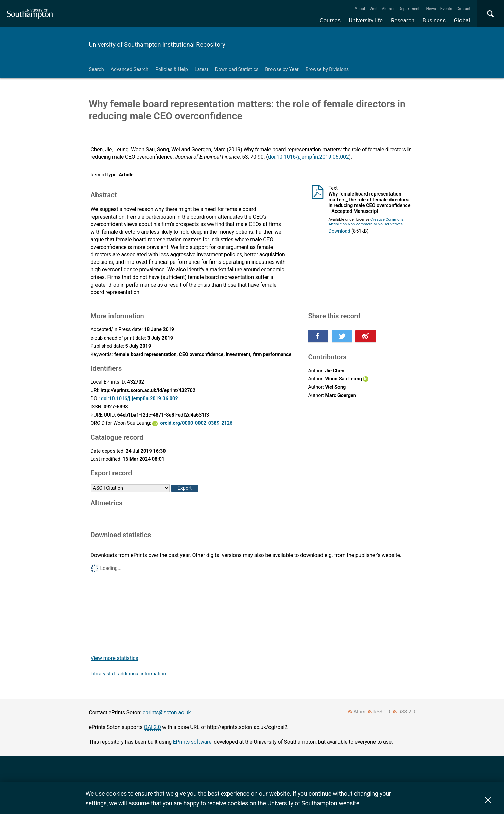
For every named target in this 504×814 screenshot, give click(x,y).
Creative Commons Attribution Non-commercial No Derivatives (366, 222)
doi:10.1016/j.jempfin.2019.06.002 (308, 157)
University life (366, 20)
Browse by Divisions (327, 70)
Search (97, 70)
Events (446, 9)
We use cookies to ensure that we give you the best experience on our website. (189, 793)
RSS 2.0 (407, 712)
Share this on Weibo (366, 336)
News (431, 9)
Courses (330, 20)
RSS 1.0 (382, 712)
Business (434, 20)
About (360, 9)
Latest (202, 70)
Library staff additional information (128, 674)
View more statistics (115, 658)
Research (403, 20)
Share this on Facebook (318, 336)
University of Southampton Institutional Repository (157, 44)
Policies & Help (172, 70)
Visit (374, 9)
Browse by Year (282, 70)
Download (339, 231)
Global (462, 20)
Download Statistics (237, 70)
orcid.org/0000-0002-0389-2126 (197, 423)
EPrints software (192, 742)
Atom (359, 712)
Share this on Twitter (342, 336)
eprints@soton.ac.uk (167, 713)
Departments (410, 9)
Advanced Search (130, 70)
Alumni (388, 9)
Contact (463, 9)
